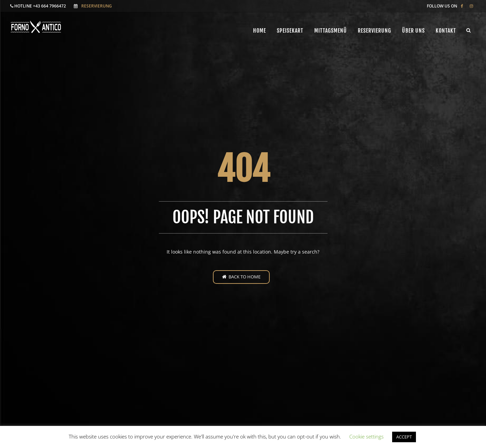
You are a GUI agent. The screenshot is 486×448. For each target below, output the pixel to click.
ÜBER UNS (413, 31)
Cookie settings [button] (366, 436)
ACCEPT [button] (404, 437)
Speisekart (290, 31)
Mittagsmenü (331, 31)
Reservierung (97, 6)
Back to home (241, 277)
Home (259, 31)
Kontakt (446, 31)
